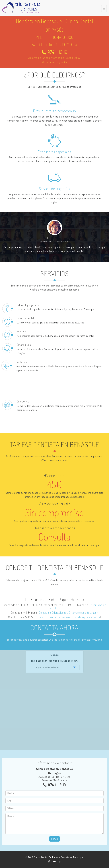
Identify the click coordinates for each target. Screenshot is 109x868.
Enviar (54, 839)
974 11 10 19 (54, 52)
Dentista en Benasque (72, 857)
